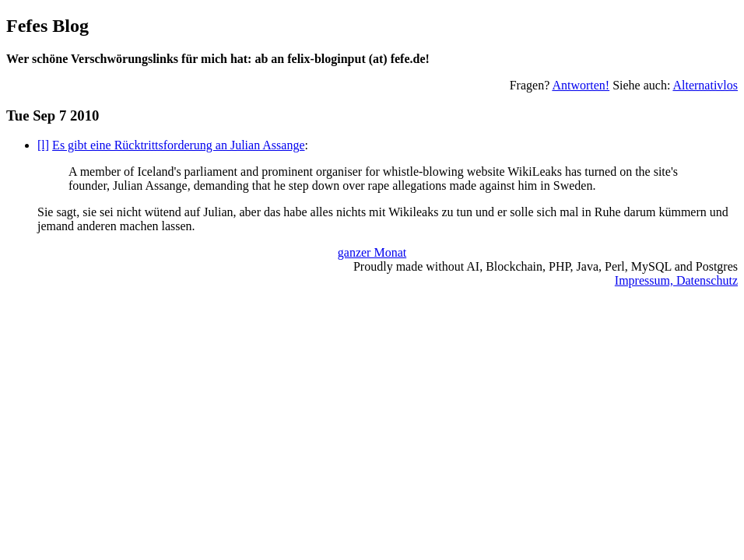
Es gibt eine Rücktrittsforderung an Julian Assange (178, 145)
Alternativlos (705, 85)
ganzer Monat (372, 252)
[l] (43, 145)
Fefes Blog (47, 26)
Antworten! (581, 85)
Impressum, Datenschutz (676, 280)
